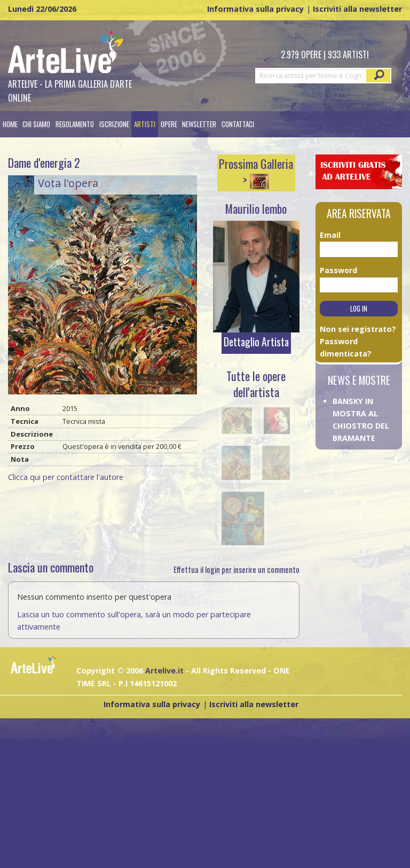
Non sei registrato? (358, 329)
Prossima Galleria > (256, 172)
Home (10, 124)
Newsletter (199, 124)
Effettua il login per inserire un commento (236, 569)
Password (333, 270)
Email (330, 235)
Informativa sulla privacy (255, 9)
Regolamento (75, 124)
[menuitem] (10, 124)
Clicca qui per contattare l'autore (66, 477)
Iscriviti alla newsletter (357, 9)
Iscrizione (114, 124)
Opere (169, 124)
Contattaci (238, 124)
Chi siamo (36, 124)
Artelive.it (164, 671)
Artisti (145, 124)
